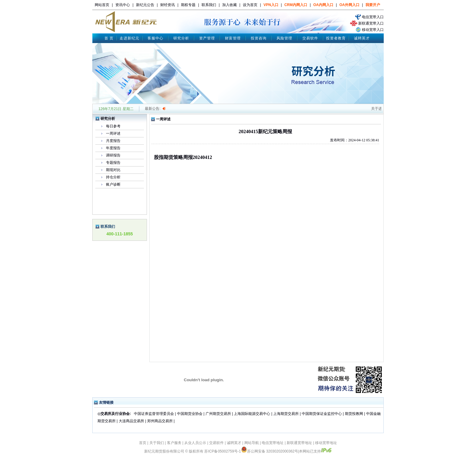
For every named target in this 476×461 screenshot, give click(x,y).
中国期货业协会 (190, 414)
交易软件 (310, 38)
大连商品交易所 (131, 421)
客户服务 (174, 443)
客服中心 (155, 38)
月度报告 (113, 141)
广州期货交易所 (218, 414)
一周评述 (113, 133)
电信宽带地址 (273, 443)
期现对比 (113, 170)
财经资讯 (168, 5)
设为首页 (250, 5)
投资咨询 (259, 38)
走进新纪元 (129, 38)
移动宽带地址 (326, 443)
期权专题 (188, 5)
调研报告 (113, 155)
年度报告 (113, 148)
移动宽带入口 (373, 30)
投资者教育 (336, 38)
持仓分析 (113, 177)
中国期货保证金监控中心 (322, 414)
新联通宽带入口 (371, 23)
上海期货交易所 (286, 414)
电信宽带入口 (373, 17)
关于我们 (157, 443)
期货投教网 (354, 414)
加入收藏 (229, 5)
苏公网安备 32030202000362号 (270, 451)
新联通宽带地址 (299, 443)
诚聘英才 (362, 38)
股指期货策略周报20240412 (183, 157)
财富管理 (233, 38)
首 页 (109, 38)
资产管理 (207, 38)
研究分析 (181, 38)
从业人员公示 (195, 443)
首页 (143, 443)
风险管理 (284, 38)
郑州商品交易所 (160, 421)
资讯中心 (123, 5)
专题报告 (113, 163)
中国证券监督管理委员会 (154, 414)
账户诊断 (113, 184)
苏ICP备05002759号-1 (223, 451)
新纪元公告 (145, 5)
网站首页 (102, 5)
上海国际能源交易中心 (252, 414)
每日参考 (113, 126)
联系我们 (209, 5)
